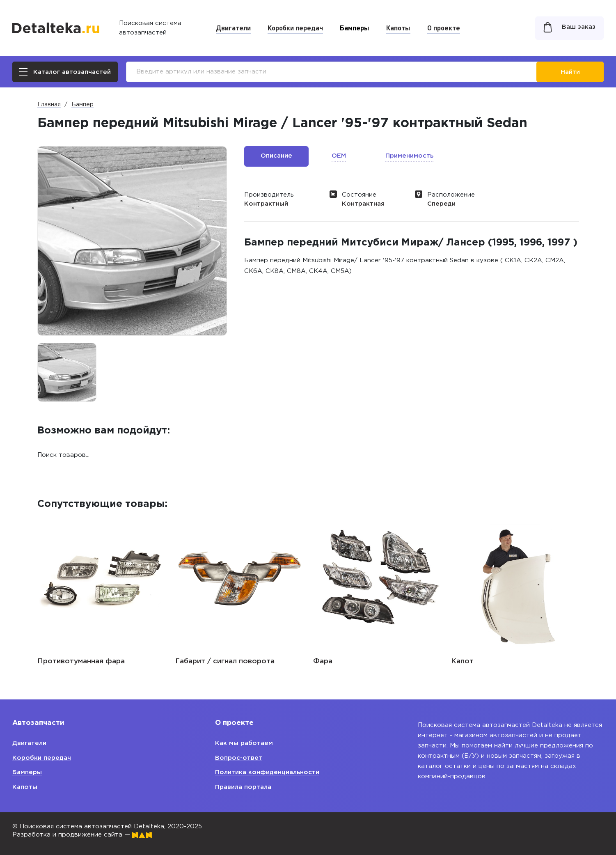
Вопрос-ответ (239, 758)
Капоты (398, 28)
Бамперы (355, 28)
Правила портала (243, 787)
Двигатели (233, 28)
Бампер (82, 105)
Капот (462, 661)
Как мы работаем (244, 743)
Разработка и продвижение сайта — (82, 835)
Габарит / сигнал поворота (225, 661)
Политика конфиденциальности (267, 772)
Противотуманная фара (81, 661)
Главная (49, 105)
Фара (323, 661)
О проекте (444, 28)
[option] (67, 372)
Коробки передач (295, 28)
